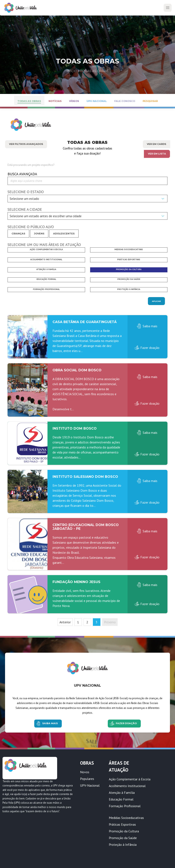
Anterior (65, 622)
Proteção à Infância (123, 845)
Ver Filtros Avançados (26, 144)
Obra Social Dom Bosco (77, 370)
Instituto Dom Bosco (75, 428)
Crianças (18, 234)
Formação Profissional (125, 806)
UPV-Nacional (90, 785)
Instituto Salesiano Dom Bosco (85, 477)
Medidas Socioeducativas (126, 818)
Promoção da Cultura (124, 831)
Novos (85, 772)
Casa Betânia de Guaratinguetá (85, 322)
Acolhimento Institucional (127, 786)
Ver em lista (157, 154)
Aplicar (156, 301)
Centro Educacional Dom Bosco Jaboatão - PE (86, 527)
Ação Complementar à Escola (130, 779)
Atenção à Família (122, 793)
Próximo (110, 622)
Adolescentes (64, 234)
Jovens (39, 234)
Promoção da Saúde (123, 838)
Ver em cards (157, 144)
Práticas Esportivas (122, 824)
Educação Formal (121, 799)
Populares (87, 779)
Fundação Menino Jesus (76, 582)
